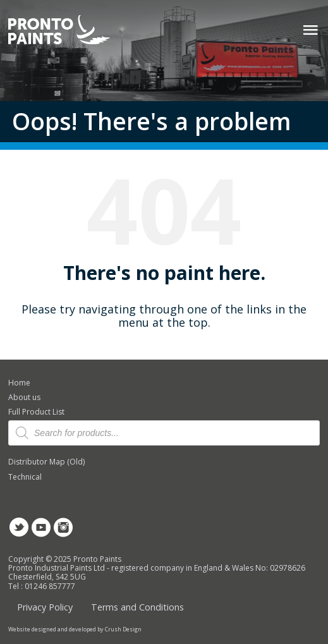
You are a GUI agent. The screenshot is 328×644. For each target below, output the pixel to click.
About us (24, 397)
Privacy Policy (45, 607)
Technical (25, 477)
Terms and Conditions (137, 607)
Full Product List (36, 412)
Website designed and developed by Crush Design (75, 629)
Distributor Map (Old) (46, 462)
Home (19, 383)
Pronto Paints (70, 31)
